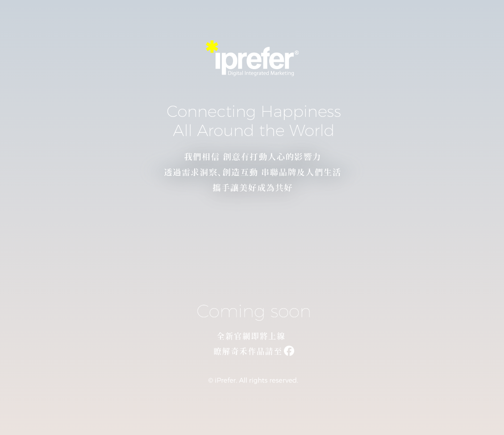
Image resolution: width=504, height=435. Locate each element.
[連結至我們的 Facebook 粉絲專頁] (252, 353)
